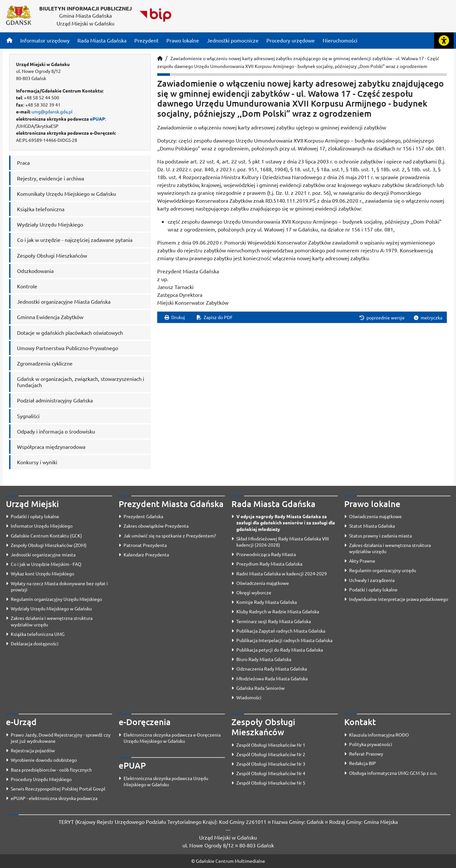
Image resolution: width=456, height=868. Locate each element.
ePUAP (97, 119)
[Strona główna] (9, 40)
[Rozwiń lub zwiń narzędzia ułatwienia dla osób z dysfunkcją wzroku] (444, 41)
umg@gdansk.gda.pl (52, 111)
